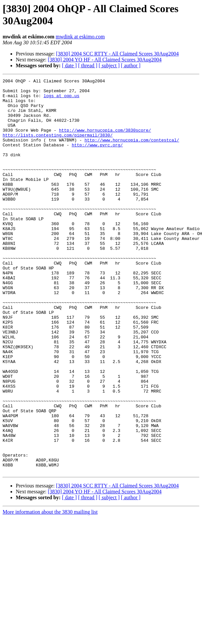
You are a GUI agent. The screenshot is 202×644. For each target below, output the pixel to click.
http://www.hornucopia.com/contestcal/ (132, 153)
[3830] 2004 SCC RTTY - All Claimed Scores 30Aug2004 (117, 54)
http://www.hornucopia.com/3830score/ (105, 141)
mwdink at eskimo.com (80, 37)
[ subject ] (109, 65)
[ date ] (69, 65)
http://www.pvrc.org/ (97, 159)
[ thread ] (88, 65)
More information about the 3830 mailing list (50, 591)
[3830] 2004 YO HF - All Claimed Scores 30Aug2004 (105, 60)
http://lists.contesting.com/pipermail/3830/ (58, 147)
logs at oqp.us (61, 99)
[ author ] (131, 65)
